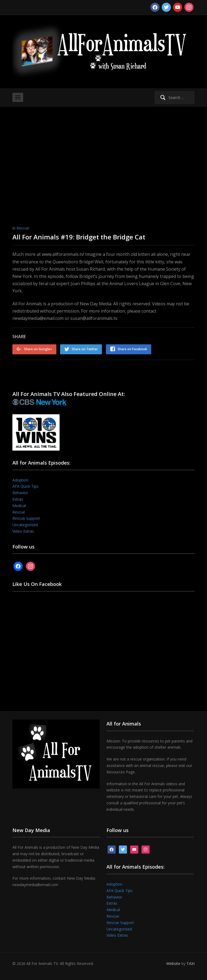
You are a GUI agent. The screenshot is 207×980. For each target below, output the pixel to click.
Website (173, 963)
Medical (19, 505)
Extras (18, 499)
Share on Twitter (85, 349)
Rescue (23, 228)
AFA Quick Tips (25, 486)
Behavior (20, 493)
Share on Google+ (38, 349)
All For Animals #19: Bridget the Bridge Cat (79, 237)
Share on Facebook (133, 349)
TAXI (191, 963)
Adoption (20, 480)
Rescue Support (26, 518)
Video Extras (23, 531)
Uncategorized (25, 525)
